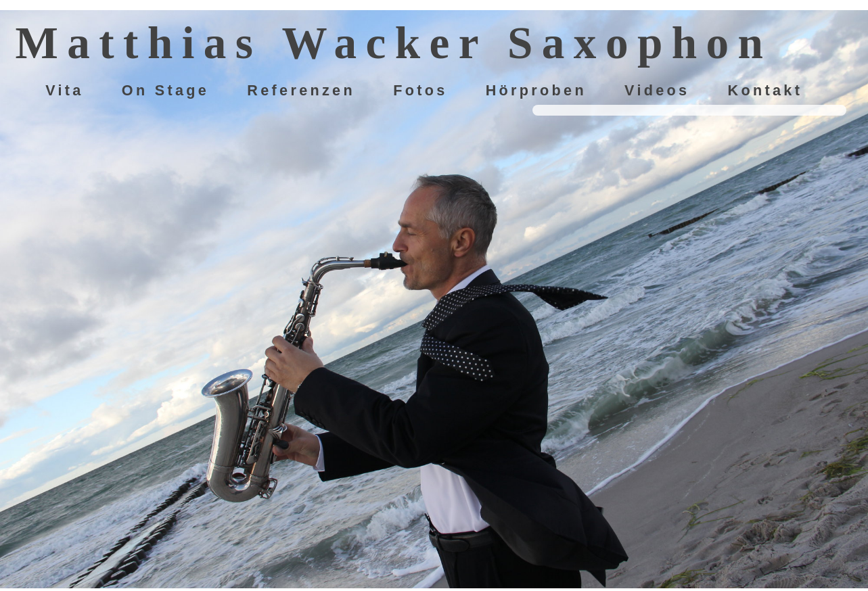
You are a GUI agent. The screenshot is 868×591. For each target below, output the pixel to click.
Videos (657, 91)
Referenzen (301, 91)
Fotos (420, 91)
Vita (65, 91)
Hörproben (536, 91)
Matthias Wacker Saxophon (393, 43)
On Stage (165, 91)
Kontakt (766, 91)
